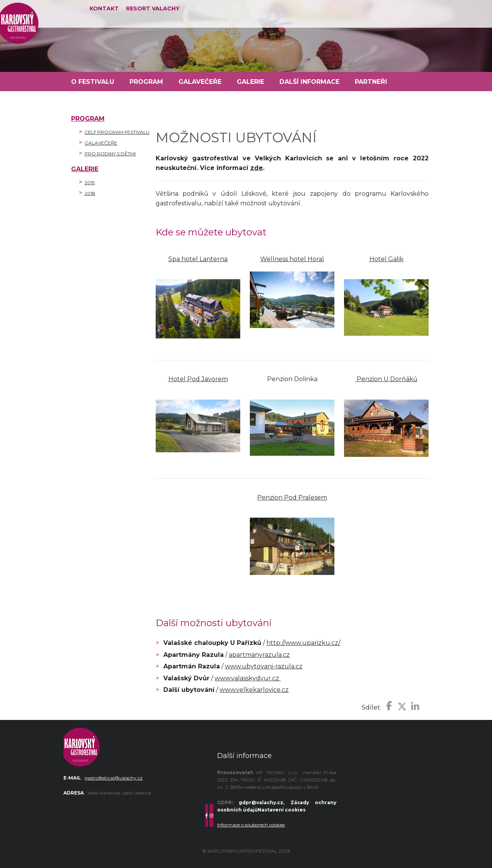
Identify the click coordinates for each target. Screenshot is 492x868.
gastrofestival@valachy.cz (114, 778)
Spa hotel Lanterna (198, 259)
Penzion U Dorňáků (386, 379)
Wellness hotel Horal (292, 259)
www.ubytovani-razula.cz (264, 666)
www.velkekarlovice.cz (254, 690)
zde (257, 168)
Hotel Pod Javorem (198, 379)
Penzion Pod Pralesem (292, 497)
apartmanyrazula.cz (259, 655)
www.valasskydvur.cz (248, 678)
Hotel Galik (386, 259)
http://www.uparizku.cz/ (303, 643)
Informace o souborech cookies (251, 825)
